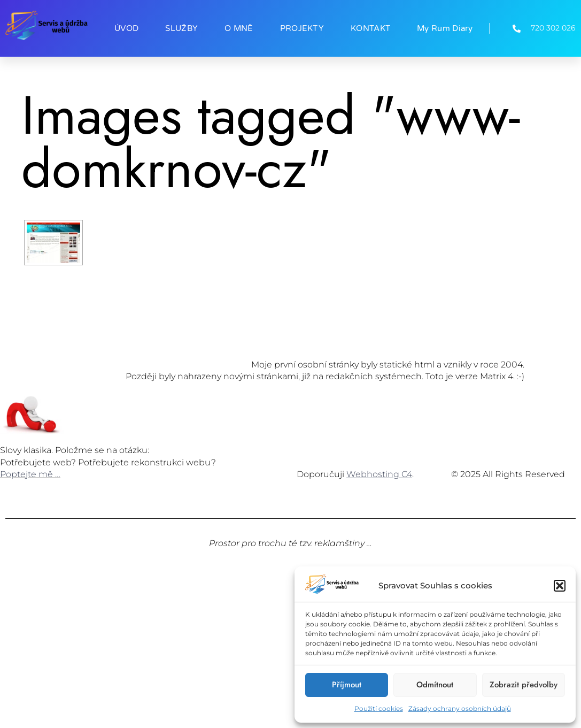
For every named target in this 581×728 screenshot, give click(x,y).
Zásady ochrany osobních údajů (460, 708)
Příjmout (347, 685)
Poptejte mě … (30, 474)
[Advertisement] (290, 648)
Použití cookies (379, 708)
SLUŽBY (181, 28)
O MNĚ (239, 28)
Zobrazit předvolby (524, 685)
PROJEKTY (302, 28)
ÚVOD (126, 28)
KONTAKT (370, 28)
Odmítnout (435, 685)
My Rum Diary (445, 28)
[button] (560, 586)
